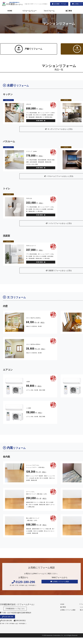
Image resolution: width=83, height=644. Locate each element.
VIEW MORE (41, 121)
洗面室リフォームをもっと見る (59, 271)
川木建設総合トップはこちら (16, 610)
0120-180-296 (9, 618)
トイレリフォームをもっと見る (59, 224)
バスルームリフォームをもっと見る (59, 177)
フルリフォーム (49, 11)
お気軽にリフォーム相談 (60, 583)
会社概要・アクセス (59, 4)
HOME (10, 11)
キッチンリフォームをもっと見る (59, 129)
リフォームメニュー (29, 11)
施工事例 (69, 11)
